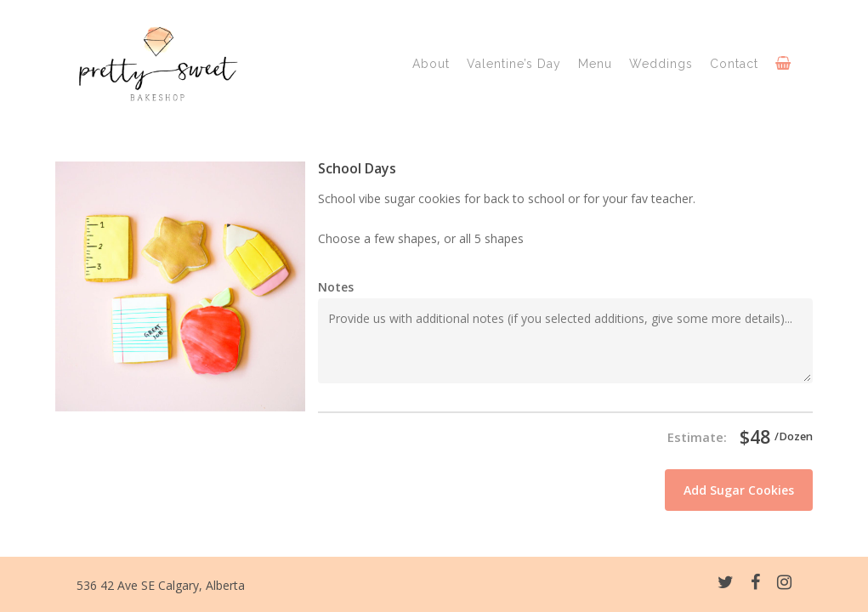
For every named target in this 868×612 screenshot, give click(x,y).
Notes (336, 287)
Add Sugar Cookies (739, 490)
